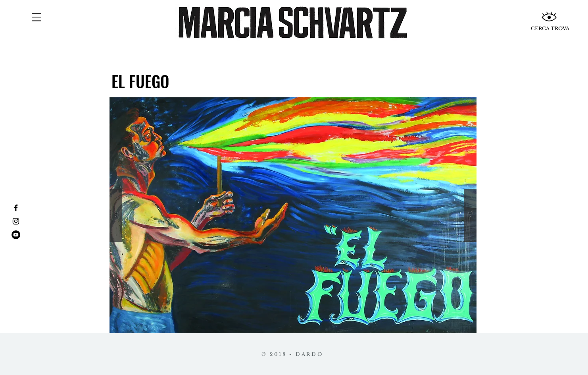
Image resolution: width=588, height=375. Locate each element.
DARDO (309, 354)
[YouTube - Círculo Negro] (16, 235)
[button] (37, 17)
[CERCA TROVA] (550, 29)
